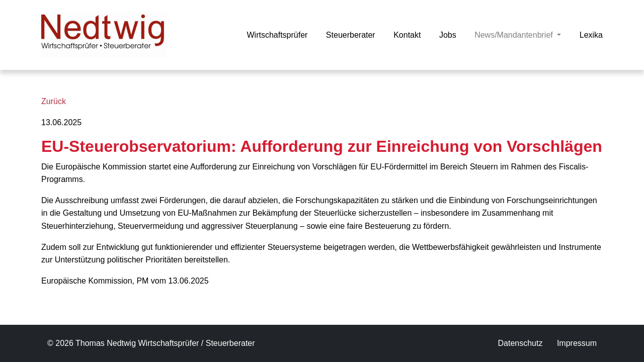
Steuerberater (351, 35)
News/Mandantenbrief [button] (518, 34)
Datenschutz (520, 343)
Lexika (591, 35)
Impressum (577, 343)
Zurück (54, 101)
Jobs (448, 35)
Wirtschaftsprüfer (277, 35)
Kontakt (407, 35)
